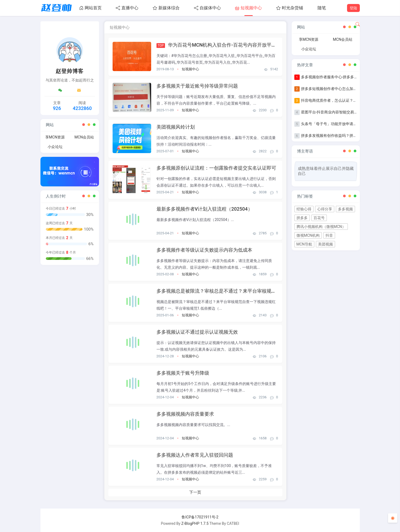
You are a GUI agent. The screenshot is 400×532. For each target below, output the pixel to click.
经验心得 (304, 209)
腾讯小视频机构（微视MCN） (321, 227)
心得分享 (325, 209)
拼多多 (302, 218)
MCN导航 (304, 244)
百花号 (319, 218)
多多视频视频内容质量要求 (185, 414)
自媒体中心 (207, 8)
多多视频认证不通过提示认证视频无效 (197, 332)
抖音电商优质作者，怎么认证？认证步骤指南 (338, 100)
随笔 (322, 8)
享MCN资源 (55, 137)
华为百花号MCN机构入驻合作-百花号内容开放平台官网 (227, 45)
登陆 (353, 8)
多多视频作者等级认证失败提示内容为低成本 (204, 250)
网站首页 (90, 8)
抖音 (329, 235)
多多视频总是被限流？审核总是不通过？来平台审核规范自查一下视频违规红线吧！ (245, 291)
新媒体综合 (166, 8)
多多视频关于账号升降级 (183, 373)
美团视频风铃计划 (176, 127)
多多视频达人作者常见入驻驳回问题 (195, 455)
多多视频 (345, 209)
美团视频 (325, 244)
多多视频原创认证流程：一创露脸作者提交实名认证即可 (216, 168)
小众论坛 (55, 147)
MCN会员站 (84, 137)
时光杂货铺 (290, 8)
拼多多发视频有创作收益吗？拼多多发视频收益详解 (344, 136)
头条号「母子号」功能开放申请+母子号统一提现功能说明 (349, 124)
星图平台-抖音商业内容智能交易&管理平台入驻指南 (344, 112)
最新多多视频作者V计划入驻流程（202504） (205, 209)
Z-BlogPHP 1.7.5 (195, 523)
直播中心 (127, 8)
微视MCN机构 (308, 235)
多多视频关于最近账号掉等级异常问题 (197, 86)
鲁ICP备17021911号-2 (200, 517)
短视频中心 (248, 8)
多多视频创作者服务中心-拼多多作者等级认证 (339, 77)
